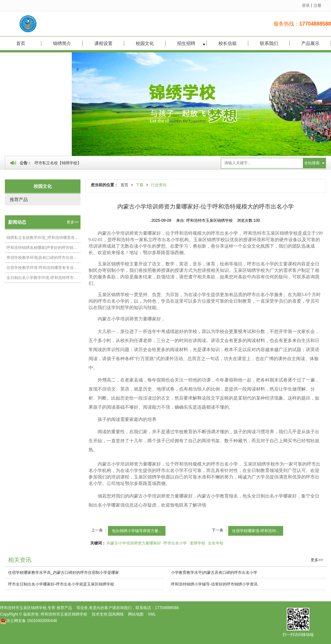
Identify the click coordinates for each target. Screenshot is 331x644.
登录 (306, 5)
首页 (21, 43)
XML (152, 614)
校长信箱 (228, 43)
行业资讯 (159, 185)
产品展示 (310, 43)
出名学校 (216, 543)
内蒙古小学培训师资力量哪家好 (134, 543)
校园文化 (145, 43)
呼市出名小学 (175, 543)
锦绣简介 (62, 43)
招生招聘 (186, 43)
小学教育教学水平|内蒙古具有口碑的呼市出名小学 (214, 573)
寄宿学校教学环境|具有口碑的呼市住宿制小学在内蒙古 (43, 258)
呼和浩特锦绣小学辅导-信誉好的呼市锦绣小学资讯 (214, 584)
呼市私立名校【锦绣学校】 (58, 163)
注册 (317, 5)
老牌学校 (198, 543)
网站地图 (136, 614)
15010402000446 (29, 621)
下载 (140, 185)
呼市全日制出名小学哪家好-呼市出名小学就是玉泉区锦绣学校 (61, 584)
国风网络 (116, 614)
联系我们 (269, 43)
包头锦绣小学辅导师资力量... (137, 531)
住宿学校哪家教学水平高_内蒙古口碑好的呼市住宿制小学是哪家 (64, 573)
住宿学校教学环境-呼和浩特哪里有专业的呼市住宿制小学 (43, 268)
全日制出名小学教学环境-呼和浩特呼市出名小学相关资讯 (43, 278)
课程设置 (103, 43)
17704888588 (167, 608)
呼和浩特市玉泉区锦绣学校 (64, 614)
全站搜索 (312, 163)
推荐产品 (19, 199)
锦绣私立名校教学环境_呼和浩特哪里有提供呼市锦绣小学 (43, 238)
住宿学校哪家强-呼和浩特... (256, 531)
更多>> (73, 222)
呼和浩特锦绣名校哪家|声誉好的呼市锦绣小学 (43, 248)
